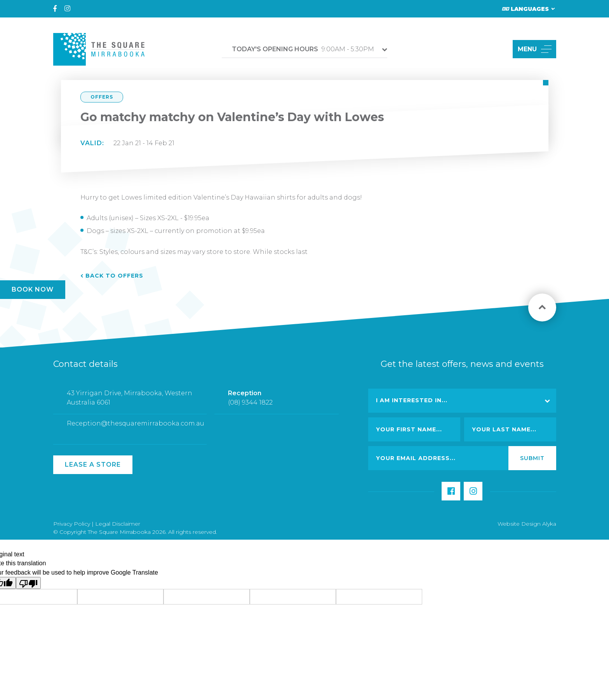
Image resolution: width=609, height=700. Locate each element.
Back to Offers (114, 276)
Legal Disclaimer (118, 524)
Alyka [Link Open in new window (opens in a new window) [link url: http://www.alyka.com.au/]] (549, 524)
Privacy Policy (72, 524)
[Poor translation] (28, 583)
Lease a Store (93, 465)
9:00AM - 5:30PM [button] (303, 49)
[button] (498, 49)
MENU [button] (535, 49)
